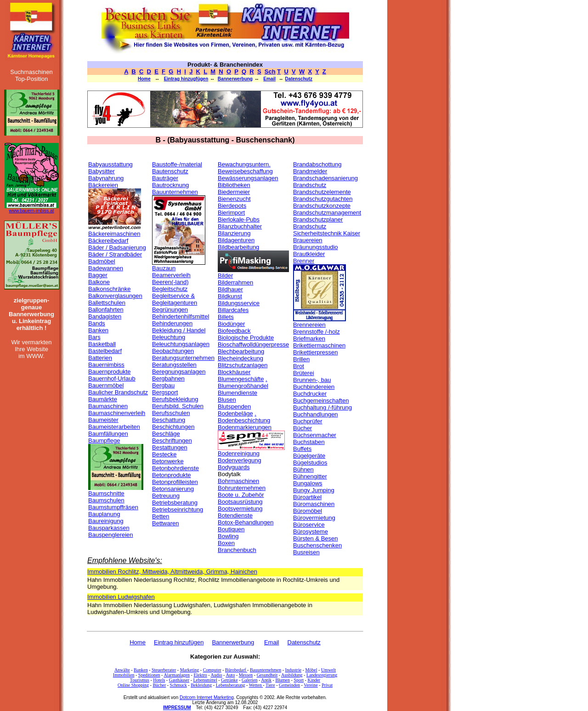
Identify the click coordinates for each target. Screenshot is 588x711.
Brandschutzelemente (322, 192)
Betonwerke (168, 461)
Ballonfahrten (106, 310)
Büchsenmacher (315, 435)
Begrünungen (170, 310)
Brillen (301, 359)
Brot (299, 366)
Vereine (311, 685)
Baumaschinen (108, 406)
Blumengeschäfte (241, 379)
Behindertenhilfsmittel (181, 316)
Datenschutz (299, 79)
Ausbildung (292, 675)
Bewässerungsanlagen (248, 178)
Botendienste (235, 515)
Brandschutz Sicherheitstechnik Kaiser (327, 230)
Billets (226, 317)
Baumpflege (104, 441)
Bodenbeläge (235, 413)
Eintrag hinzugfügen (186, 79)
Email (269, 79)
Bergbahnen (168, 378)
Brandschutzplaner (318, 219)
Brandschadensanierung (325, 178)
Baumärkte (103, 399)
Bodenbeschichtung (244, 420)
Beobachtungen (173, 351)
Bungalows (308, 483)
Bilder (225, 276)
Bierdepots (232, 206)
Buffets (302, 449)
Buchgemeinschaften (321, 401)
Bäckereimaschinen (114, 234)
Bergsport (165, 392)
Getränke (229, 680)
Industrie (294, 670)
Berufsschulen (171, 413)
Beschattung (169, 420)
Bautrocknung (170, 185)
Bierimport (231, 213)
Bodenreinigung (239, 453)
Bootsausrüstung (240, 502)
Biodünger (231, 324)
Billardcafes (233, 310)
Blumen (283, 680)
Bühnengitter (310, 476)
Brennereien (309, 325)
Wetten (256, 685)
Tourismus (140, 680)
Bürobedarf (236, 670)
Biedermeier (234, 192)
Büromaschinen (314, 504)
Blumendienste (237, 393)
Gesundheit (267, 675)
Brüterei (304, 373)
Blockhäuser (234, 372)
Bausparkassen (109, 528)
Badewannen (106, 268)
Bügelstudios (310, 463)
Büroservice (309, 525)
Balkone (99, 282)
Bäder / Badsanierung (117, 247)
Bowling (228, 536)
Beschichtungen (173, 427)
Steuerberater (164, 670)
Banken (98, 330)
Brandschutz (310, 185)
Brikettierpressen (316, 352)
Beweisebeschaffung (245, 171)
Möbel (311, 670)
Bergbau (163, 385)
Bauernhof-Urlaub (112, 378)
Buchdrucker (310, 394)
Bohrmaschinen (238, 481)
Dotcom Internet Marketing (207, 697)
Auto (230, 675)
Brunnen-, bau (312, 380)
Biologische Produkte (246, 338)
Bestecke (164, 454)
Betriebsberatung (175, 503)
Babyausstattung (110, 164)
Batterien (100, 358)
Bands (97, 323)
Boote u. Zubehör (241, 495)
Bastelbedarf (105, 351)
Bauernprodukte (110, 372)
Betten (161, 516)
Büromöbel (308, 511)
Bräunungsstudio (316, 247)
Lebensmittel (205, 680)
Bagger (98, 275)
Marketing (190, 670)
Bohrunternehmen (242, 488)
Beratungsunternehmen (183, 358)
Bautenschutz (170, 171)
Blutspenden (234, 407)
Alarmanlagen (177, 675)
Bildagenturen (236, 240)
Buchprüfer (308, 421)
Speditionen (149, 675)
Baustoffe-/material (177, 164)
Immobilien (124, 675)
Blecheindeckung (240, 358)
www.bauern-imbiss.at (32, 211)
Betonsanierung (173, 489)
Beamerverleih (171, 275)
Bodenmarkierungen (245, 427)
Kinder (314, 680)
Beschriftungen (172, 441)
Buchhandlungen (316, 414)
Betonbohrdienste (175, 468)
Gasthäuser (179, 680)
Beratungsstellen (174, 365)
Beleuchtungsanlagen (181, 344)
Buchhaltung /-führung (322, 407)
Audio (217, 675)
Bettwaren (166, 523)
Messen (246, 675)
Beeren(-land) (170, 282)
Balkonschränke (110, 289)
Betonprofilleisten (175, 482)
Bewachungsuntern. (244, 164)
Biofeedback (234, 331)
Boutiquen (231, 529)
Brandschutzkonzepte (322, 206)
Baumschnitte (106, 493)
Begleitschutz (170, 289)
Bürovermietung (314, 518)
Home (144, 79)
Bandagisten (105, 316)
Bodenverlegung (240, 460)
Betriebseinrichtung (178, 509)
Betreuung (166, 496)
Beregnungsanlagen (179, 372)
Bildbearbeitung (238, 247)
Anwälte (122, 670)
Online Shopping (133, 685)
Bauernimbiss (106, 365)
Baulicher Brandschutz (118, 392)
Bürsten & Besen (316, 538)
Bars (94, 337)
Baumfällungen (108, 434)
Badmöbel (102, 261)
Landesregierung (322, 675)
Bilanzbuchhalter (240, 226)
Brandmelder (310, 171)
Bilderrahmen (235, 282)
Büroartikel (307, 497)
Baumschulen (106, 500)
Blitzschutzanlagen (243, 365)
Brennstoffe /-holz (317, 332)
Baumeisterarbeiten (114, 427)
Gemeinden (289, 685)
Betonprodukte (172, 475)
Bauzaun (164, 268)
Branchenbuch (237, 550)
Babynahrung (106, 178)
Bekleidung (201, 685)
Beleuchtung (169, 337)
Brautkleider (309, 254)
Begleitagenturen (175, 303)
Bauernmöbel (106, 385)
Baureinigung (106, 521)
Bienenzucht (234, 199)
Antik (266, 680)
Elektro (200, 675)
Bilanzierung (234, 233)
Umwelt (328, 670)
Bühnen (303, 469)
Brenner (304, 261)
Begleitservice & (173, 296)
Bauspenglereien (111, 535)
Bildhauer (230, 289)
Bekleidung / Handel (179, 330)
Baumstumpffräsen (113, 507)
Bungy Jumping (314, 490)
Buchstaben (309, 442)
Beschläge (166, 434)
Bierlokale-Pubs (239, 219)
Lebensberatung (231, 685)
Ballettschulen (107, 303)
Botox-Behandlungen (246, 522)
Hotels (159, 680)
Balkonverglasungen (115, 296)
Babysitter (102, 171)
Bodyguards (234, 467)
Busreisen (306, 552)
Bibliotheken (234, 185)
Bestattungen (170, 447)
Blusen (227, 400)
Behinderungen (172, 323)
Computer (212, 670)
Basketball (102, 344)
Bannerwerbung (235, 79)
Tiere (270, 685)
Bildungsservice (239, 303)
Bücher (302, 428)
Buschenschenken (317, 545)
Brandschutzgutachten (323, 199)
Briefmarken (309, 338)
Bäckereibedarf (108, 241)
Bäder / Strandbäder (115, 254)
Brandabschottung (317, 164)
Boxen (226, 543)
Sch (270, 71)
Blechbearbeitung (241, 351)
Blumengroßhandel (243, 386)
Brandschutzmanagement (327, 213)
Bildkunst (230, 296)
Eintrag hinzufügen (179, 642)
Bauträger (165, 178)
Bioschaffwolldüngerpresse (253, 344)
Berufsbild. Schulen (178, 406)
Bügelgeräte (309, 456)
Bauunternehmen (175, 192)
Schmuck (178, 685)
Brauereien (308, 240)
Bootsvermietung (240, 509)
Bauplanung (104, 514)
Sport (299, 680)
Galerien (249, 680)
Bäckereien (103, 185)
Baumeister (103, 420)
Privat (327, 685)
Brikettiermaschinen (319, 345)
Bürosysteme (311, 532)
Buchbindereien (314, 387)
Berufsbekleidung (175, 399)
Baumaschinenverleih (117, 413)
